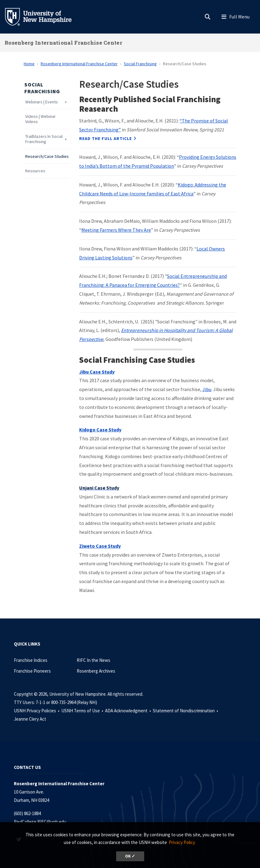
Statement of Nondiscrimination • (186, 711)
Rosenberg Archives (96, 671)
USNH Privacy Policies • (37, 711)
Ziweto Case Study (100, 546)
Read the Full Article (106, 138)
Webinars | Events (42, 102)
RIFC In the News (93, 660)
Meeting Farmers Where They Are (116, 230)
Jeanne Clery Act (30, 719)
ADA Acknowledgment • (128, 711)
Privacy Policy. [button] (182, 842)
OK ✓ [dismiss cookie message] (130, 856)
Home (29, 64)
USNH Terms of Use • (83, 711)
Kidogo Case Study (100, 430)
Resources (35, 171)
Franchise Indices (31, 660)
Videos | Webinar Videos (41, 119)
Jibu (207, 389)
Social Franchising (140, 64)
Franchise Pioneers (32, 671)
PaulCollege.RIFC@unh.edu (40, 822)
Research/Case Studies (47, 156)
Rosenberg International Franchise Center (63, 43)
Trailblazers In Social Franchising (44, 139)
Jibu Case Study (97, 372)
